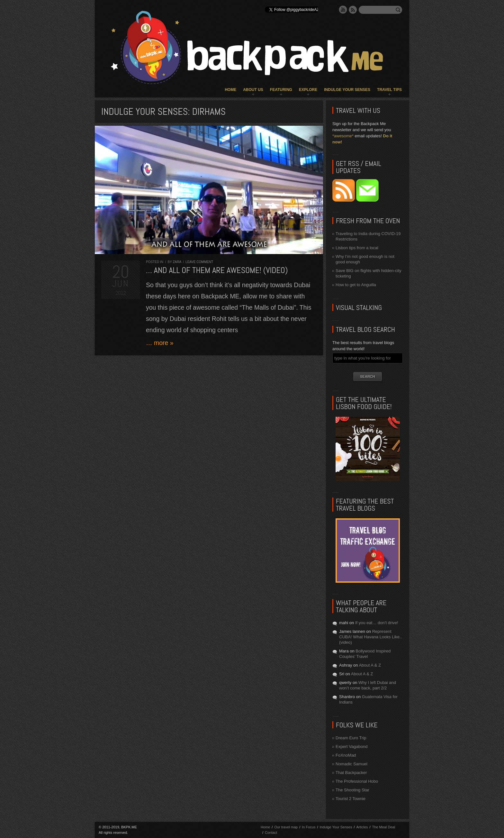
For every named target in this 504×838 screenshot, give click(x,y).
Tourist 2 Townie (351, 799)
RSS (353, 10)
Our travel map (286, 827)
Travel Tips (389, 90)
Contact (271, 833)
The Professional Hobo (357, 781)
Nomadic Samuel (351, 764)
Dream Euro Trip (351, 738)
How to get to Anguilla (356, 285)
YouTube (343, 10)
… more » (160, 343)
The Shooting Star (352, 790)
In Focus (309, 827)
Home (230, 90)
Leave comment (199, 262)
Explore (308, 90)
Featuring (281, 90)
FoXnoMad (346, 755)
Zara (177, 262)
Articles (362, 827)
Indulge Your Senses (347, 90)
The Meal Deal (384, 827)
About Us (253, 90)
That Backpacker (351, 773)
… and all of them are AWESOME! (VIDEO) (217, 270)
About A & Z (370, 665)
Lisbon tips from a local (357, 248)
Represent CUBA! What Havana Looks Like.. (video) (370, 637)
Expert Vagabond (352, 747)
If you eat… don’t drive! (377, 623)
